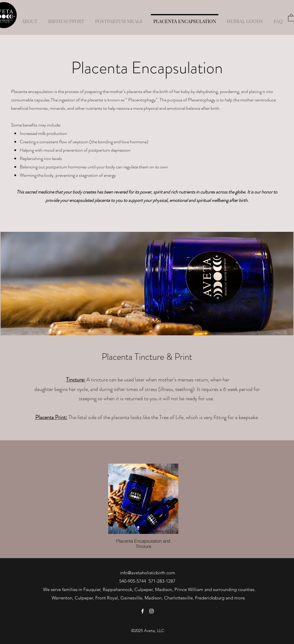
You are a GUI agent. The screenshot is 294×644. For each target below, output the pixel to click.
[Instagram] (151, 611)
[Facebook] (143, 611)
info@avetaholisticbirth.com (148, 573)
